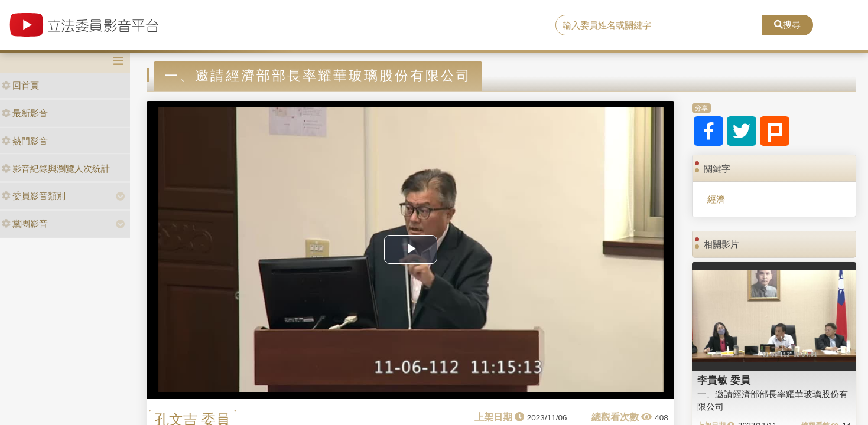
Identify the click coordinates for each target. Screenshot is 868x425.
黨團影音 (25, 223)
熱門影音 (25, 141)
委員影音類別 (34, 196)
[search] (659, 25)
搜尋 (787, 24)
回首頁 (20, 85)
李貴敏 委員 (724, 380)
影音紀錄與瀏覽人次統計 (56, 169)
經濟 (716, 199)
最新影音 (25, 113)
